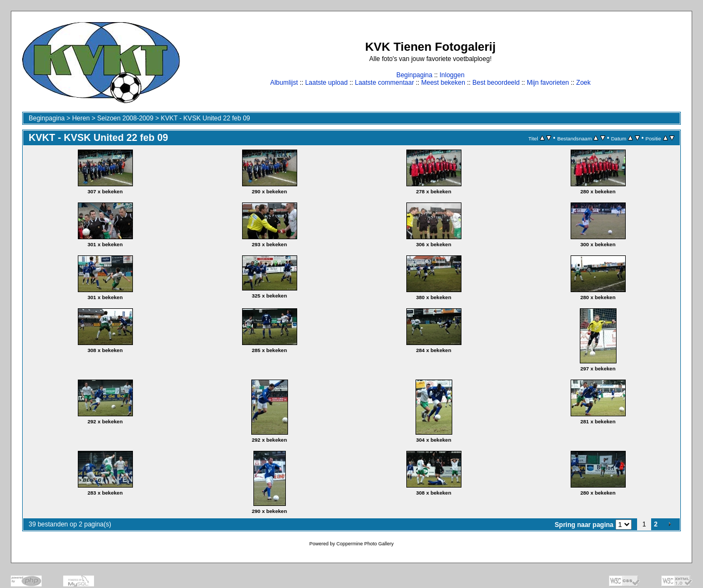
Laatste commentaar (384, 83)
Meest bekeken (443, 83)
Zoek (583, 83)
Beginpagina (414, 75)
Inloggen (452, 75)
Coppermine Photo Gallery (365, 544)
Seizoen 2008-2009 (125, 118)
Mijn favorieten (548, 83)
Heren (81, 118)
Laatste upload (327, 83)
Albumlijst (284, 83)
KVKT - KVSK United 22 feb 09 (206, 118)
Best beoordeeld (496, 83)
